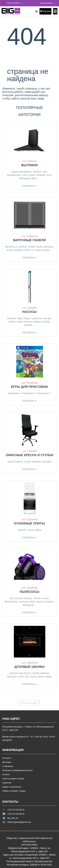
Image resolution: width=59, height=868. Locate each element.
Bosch (10, 250)
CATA (25, 175)
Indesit (49, 677)
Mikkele (37, 322)
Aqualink (28, 325)
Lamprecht (37, 318)
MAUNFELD (26, 172)
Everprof (18, 462)
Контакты (7, 758)
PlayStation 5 (29, 393)
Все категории (29, 703)
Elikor (34, 178)
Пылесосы (29, 592)
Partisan (28, 322)
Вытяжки (29, 165)
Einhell (12, 322)
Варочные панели (29, 240)
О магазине (8, 766)
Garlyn (38, 250)
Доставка (7, 762)
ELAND (46, 322)
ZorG (49, 175)
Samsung (24, 602)
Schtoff (15, 172)
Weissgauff (25, 178)
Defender (47, 462)
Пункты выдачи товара (13, 779)
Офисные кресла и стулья (29, 455)
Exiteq (32, 175)
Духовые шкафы (29, 667)
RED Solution (11, 602)
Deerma (28, 598)
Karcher (19, 598)
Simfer (39, 247)
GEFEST (37, 172)
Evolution (37, 462)
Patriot (20, 322)
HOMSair (41, 175)
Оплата (6, 774)
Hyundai (47, 318)
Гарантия (7, 783)
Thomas (37, 598)
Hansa (31, 530)
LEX (45, 172)
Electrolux (49, 247)
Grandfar (11, 318)
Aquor (20, 318)
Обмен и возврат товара (14, 791)
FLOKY (27, 462)
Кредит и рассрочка (12, 787)
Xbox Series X (44, 393)
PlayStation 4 (15, 393)
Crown (45, 598)
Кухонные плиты (29, 523)
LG (33, 250)
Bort (12, 598)
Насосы (30, 312)
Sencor (40, 602)
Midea (38, 530)
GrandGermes (14, 175)
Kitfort (32, 602)
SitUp (10, 462)
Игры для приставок (30, 387)
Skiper (27, 318)
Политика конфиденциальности (17, 770)
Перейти (29, 186)
